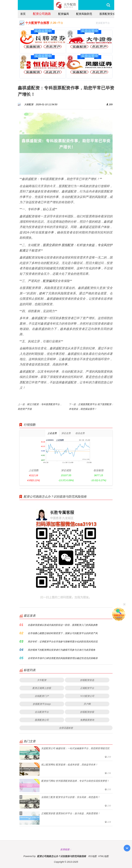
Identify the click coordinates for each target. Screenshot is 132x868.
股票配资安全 (107, 14)
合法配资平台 (42, 712)
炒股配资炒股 (87, 712)
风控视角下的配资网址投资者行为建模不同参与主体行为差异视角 (62, 650)
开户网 (87, 704)
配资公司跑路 (42, 14)
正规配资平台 (87, 688)
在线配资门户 (42, 696)
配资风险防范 (84, 14)
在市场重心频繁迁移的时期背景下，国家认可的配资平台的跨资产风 (63, 633)
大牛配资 (42, 680)
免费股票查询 (87, 720)
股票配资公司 (42, 720)
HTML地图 (103, 856)
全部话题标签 (66, 728)
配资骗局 (64, 14)
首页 (23, 14)
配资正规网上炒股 (42, 688)
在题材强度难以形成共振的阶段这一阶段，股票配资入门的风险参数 (63, 625)
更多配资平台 (104, 22)
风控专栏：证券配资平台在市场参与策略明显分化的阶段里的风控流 (63, 641)
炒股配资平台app (42, 704)
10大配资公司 (87, 696)
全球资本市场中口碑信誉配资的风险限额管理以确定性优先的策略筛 (63, 658)
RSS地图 (92, 856)
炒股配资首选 (87, 680)
